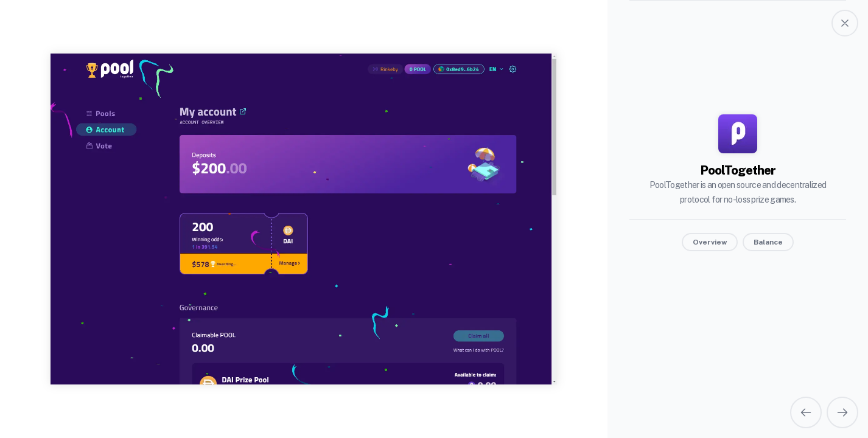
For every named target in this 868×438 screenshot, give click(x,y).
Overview (710, 242)
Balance (768, 242)
